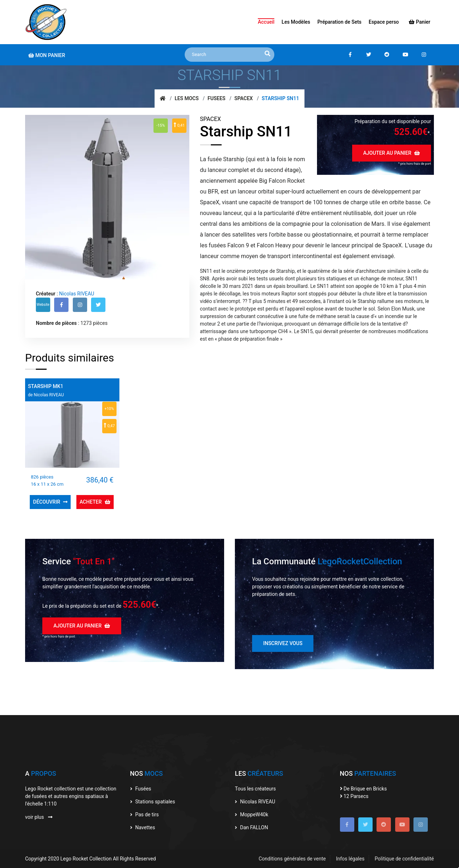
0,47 (109, 425)
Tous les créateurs (255, 789)
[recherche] (268, 54)
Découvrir (50, 502)
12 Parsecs (354, 796)
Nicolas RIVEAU (77, 294)
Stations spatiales (153, 802)
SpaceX (243, 98)
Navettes (143, 827)
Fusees (217, 98)
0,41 (179, 125)
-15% (160, 125)
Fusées (141, 789)
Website (43, 305)
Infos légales (350, 859)
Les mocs (187, 98)
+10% (109, 409)
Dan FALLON (251, 827)
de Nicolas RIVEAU (46, 395)
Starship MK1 (46, 386)
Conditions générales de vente (292, 859)
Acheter (95, 502)
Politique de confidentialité (404, 859)
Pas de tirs (145, 815)
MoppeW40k (252, 815)
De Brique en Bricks (363, 789)
